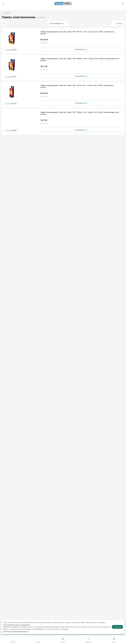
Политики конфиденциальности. (16, 631)
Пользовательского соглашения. (16, 625)
